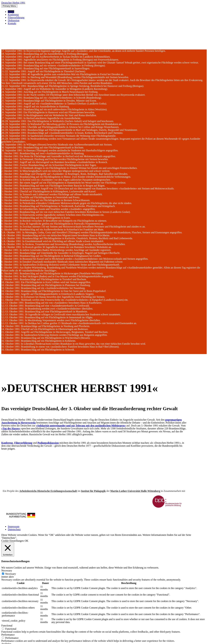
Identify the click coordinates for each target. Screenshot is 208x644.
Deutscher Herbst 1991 (13, 3)
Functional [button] (7, 626)
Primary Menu (9, 6)
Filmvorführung (16, 17)
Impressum (14, 526)
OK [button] (26, 541)
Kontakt (12, 23)
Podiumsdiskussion (48, 443)
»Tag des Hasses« (11, 428)
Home (11, 12)
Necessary (11, 574)
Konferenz (13, 15)
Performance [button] (8, 635)
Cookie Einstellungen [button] (13, 541)
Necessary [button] (7, 571)
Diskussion (14, 20)
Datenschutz (14, 529)
